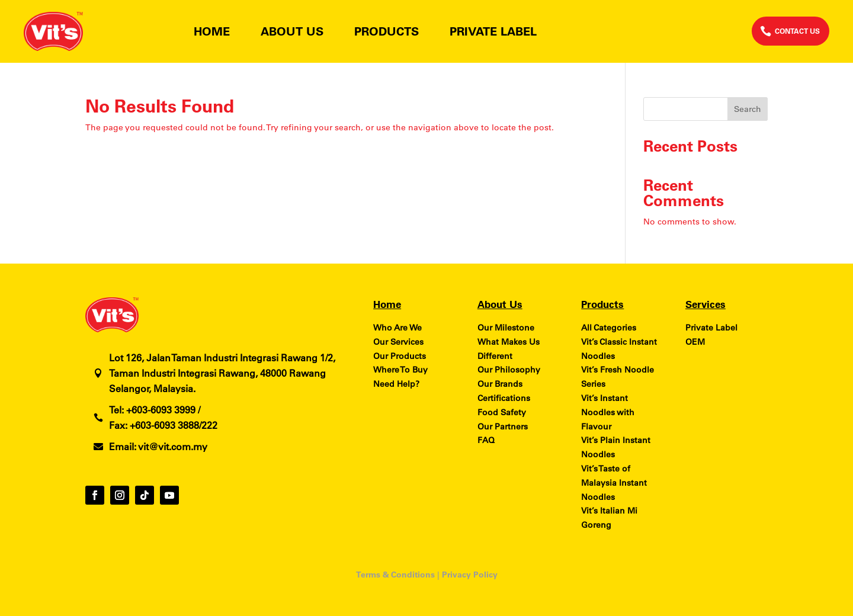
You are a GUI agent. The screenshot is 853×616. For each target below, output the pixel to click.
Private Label (493, 33)
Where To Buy (400, 370)
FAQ (486, 440)
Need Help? (396, 384)
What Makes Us (509, 342)
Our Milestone (506, 328)
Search (748, 109)
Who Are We (397, 328)
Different (495, 356)
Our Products (400, 356)
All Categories (609, 328)
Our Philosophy (509, 370)
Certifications (504, 398)
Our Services (398, 342)
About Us (292, 33)
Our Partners (503, 426)
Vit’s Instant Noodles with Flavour (608, 412)
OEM (695, 342)
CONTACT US (797, 31)
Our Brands (500, 384)
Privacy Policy (470, 575)
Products (387, 33)
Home (212, 33)
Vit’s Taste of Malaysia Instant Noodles (614, 483)
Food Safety (502, 412)
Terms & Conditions (395, 575)
